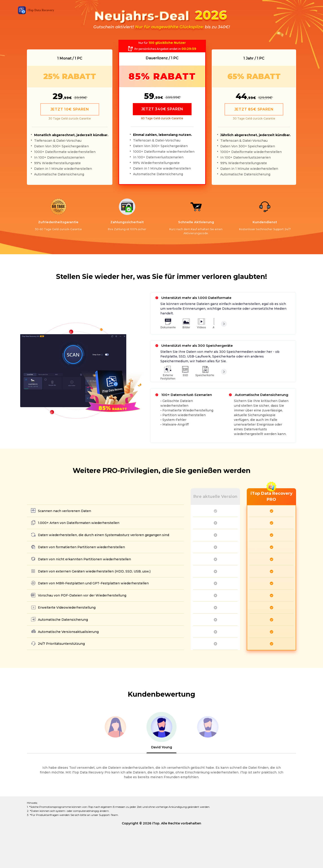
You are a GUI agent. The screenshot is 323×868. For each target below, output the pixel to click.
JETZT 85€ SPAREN (254, 109)
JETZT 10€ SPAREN (70, 109)
